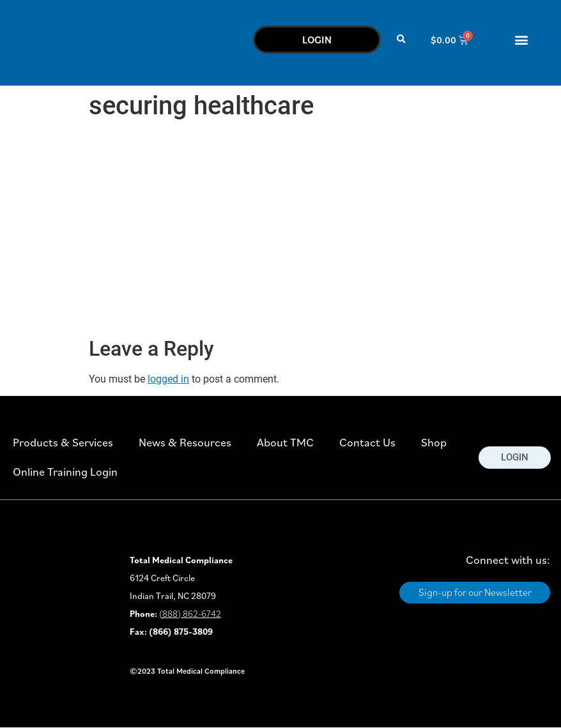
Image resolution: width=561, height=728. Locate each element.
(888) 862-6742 (190, 614)
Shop (434, 442)
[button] (402, 40)
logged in (168, 379)
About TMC (285, 442)
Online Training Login (65, 472)
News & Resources (185, 442)
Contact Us (367, 442)
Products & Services (63, 442)
